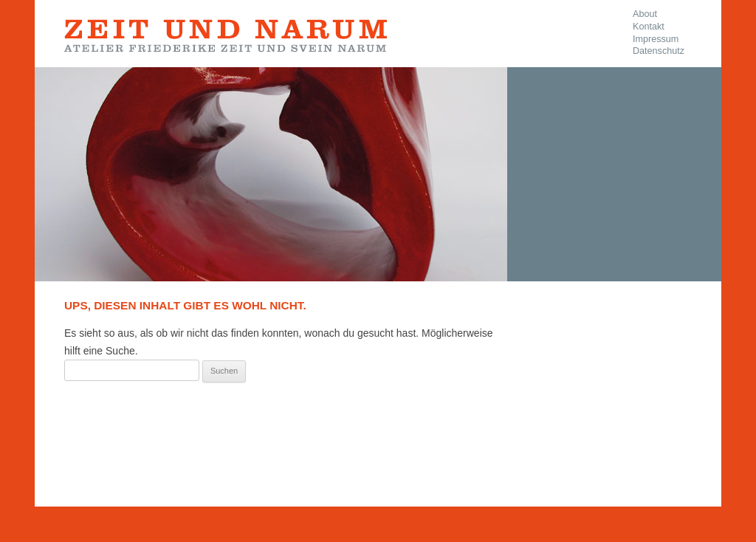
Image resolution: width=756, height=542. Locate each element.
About (645, 14)
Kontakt (649, 27)
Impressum (656, 39)
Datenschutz (659, 51)
